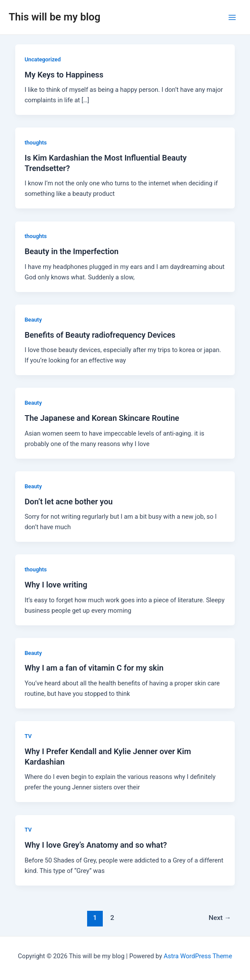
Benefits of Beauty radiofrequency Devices (100, 335)
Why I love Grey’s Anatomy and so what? (96, 845)
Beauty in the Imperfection (71, 251)
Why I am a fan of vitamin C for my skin (94, 668)
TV (28, 736)
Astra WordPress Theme (198, 956)
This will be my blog (55, 17)
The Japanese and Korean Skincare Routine (102, 418)
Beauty (33, 320)
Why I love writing (56, 585)
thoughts (35, 143)
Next (220, 918)
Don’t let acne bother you (68, 502)
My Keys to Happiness (64, 75)
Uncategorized (42, 59)
